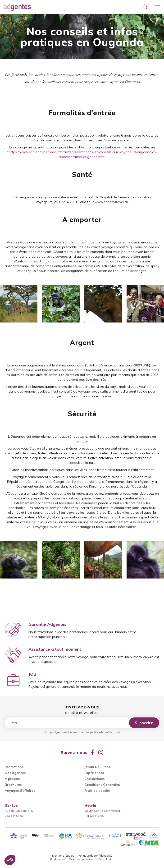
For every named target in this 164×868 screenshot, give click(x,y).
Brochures (13, 785)
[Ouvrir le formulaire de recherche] (145, 7)
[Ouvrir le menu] (157, 7)
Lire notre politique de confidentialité (99, 732)
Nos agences (15, 773)
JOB (32, 674)
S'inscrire (144, 723)
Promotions (14, 767)
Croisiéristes (94, 779)
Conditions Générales (102, 785)
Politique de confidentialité (95, 856)
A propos (12, 779)
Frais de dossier (97, 791)
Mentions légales (64, 856)
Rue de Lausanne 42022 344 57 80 (19, 811)
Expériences (94, 773)
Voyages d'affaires (20, 791)
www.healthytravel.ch (111, 202)
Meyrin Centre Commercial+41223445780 (102, 811)
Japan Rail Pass (97, 767)
